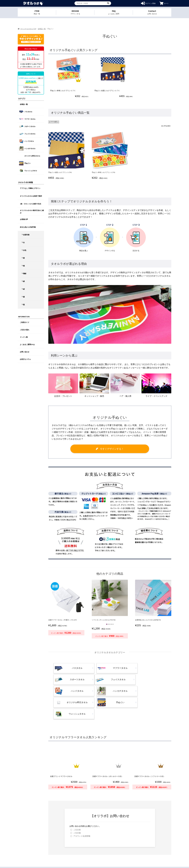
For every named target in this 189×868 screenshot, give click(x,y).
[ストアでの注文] (55, 122)
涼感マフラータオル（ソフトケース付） (150, 752)
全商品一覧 (42, 29)
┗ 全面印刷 (25, 235)
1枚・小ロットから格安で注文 (31, 204)
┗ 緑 (23, 281)
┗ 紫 (23, 297)
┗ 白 (23, 242)
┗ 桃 (23, 266)
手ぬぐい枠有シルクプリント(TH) (64, 90)
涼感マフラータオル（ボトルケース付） (108, 752)
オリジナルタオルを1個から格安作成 (33, 3)
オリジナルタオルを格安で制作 (31, 196)
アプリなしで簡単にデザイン (30, 188)
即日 (24, 59)
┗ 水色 (24, 250)
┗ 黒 (23, 305)
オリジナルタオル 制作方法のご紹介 (32, 212)
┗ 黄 (23, 258)
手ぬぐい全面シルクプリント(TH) (108, 90)
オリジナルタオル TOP (28, 29)
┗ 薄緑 (24, 274)
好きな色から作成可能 (28, 227)
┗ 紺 (23, 289)
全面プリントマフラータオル (62, 752)
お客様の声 (24, 219)
